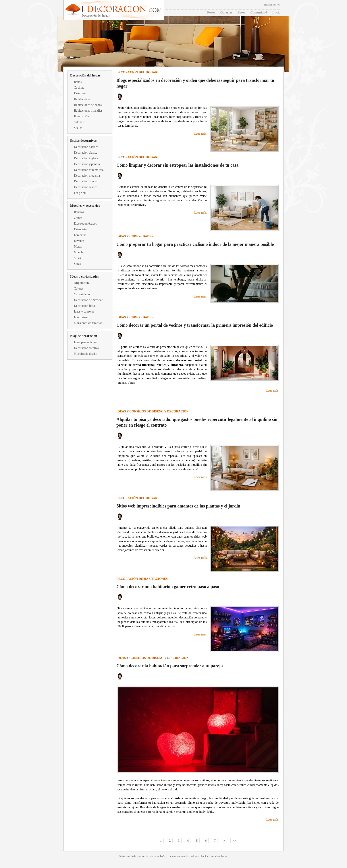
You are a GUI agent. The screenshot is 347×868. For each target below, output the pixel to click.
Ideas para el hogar (86, 342)
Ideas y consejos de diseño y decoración (152, 411)
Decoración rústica (86, 187)
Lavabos (79, 241)
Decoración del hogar (85, 75)
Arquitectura (82, 283)
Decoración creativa (86, 348)
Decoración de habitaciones (142, 579)
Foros (211, 12)
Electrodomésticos (85, 224)
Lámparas (80, 235)
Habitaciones (82, 99)
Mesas (78, 247)
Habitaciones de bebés (88, 105)
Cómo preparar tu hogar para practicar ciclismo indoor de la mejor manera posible (195, 244)
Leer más (200, 133)
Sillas (77, 258)
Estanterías (81, 229)
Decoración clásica (86, 153)
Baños (78, 82)
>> (234, 841)
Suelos (78, 128)
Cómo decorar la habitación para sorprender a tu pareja (170, 666)
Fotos (241, 12)
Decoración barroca (86, 147)
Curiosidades (82, 294)
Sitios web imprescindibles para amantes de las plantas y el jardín (178, 506)
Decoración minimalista (89, 170)
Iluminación (81, 116)
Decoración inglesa (86, 158)
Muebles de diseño (86, 354)
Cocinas (79, 88)
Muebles (79, 252)
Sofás (77, 264)
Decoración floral (85, 306)
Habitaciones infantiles (88, 111)
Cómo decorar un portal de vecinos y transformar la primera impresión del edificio (195, 325)
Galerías (226, 12)
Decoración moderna (87, 176)
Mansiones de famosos (88, 323)
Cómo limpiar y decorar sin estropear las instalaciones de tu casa (177, 165)
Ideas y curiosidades (84, 277)
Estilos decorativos (83, 141)
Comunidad (259, 12)
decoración (139, 856)
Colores (79, 289)
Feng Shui (80, 193)
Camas (78, 218)
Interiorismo (82, 317)
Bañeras (79, 212)
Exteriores (80, 93)
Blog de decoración (84, 336)
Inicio (276, 12)
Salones (79, 122)
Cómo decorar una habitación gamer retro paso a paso (168, 587)
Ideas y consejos (84, 312)
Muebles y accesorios (85, 206)
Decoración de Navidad (89, 300)
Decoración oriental (86, 181)
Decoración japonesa (87, 164)
